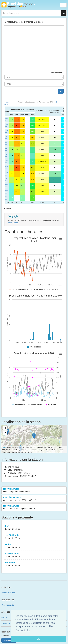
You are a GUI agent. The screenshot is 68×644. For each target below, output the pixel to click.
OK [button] (38, 639)
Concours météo (8, 605)
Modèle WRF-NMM (9, 593)
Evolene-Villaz (34, 555)
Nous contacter (9, 640)
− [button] (5, 433)
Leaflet (4, 447)
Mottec (34, 546)
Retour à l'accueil (18, 5)
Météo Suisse (13, 223)
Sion (34, 528)
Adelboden (34, 564)
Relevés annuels (34, 507)
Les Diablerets (34, 537)
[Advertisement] (34, 49)
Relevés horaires (34, 490)
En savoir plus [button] (23, 630)
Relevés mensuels (34, 499)
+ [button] (5, 429)
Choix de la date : (57, 73)
